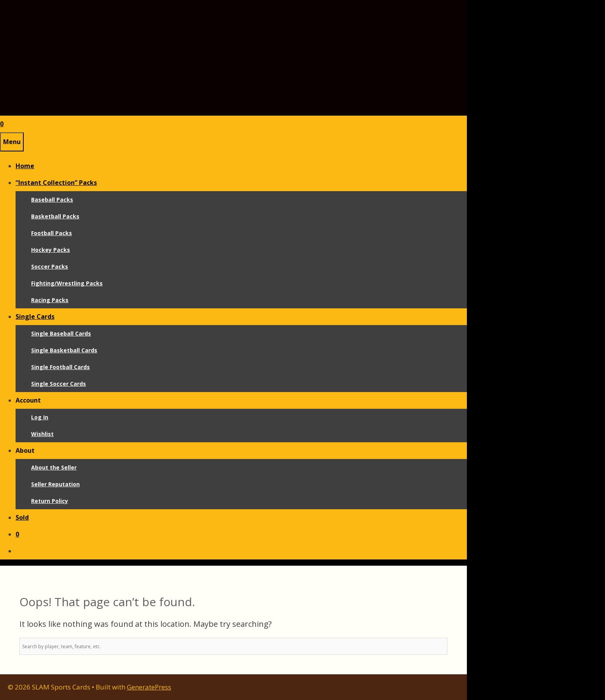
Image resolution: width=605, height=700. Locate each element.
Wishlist (42, 434)
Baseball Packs (52, 200)
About (25, 450)
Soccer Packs (50, 266)
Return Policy (50, 501)
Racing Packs (50, 300)
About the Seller (54, 467)
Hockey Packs (51, 250)
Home (25, 166)
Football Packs (52, 233)
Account (28, 400)
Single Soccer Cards (59, 384)
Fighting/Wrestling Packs (67, 283)
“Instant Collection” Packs (56, 183)
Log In (40, 417)
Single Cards (35, 317)
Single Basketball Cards (64, 350)
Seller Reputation (55, 484)
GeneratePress (149, 687)
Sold (22, 517)
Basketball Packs (55, 216)
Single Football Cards (60, 367)
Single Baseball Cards (61, 333)
